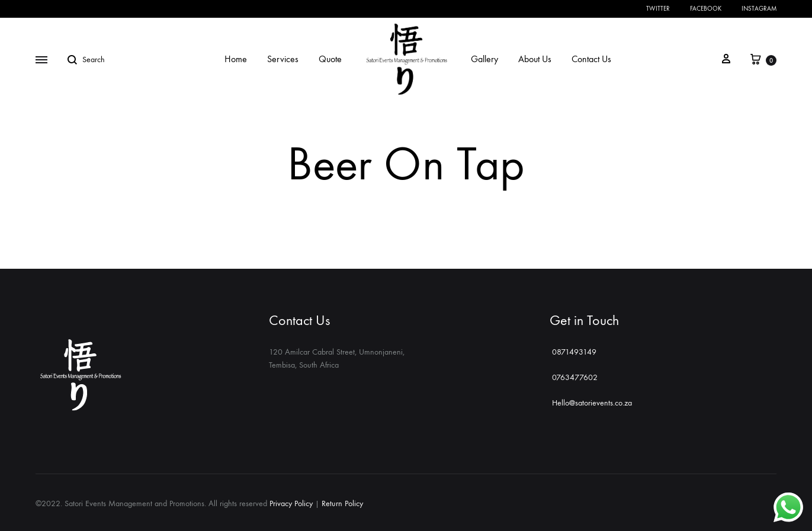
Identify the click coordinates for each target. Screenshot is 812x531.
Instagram (759, 9)
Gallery (484, 59)
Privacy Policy (291, 503)
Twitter (658, 9)
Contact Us (591, 59)
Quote (330, 59)
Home (236, 59)
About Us (535, 59)
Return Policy (342, 503)
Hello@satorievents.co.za (591, 403)
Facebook (706, 9)
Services (283, 59)
